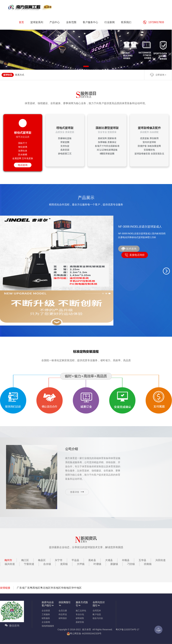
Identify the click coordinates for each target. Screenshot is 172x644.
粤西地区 (35, 588)
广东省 (21, 588)
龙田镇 (64, 564)
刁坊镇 (131, 564)
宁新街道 (29, 564)
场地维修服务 (48, 626)
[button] (166, 271)
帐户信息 (97, 614)
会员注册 (63, 611)
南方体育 (87, 629)
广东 (27, 588)
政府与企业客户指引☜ (48, 604)
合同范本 (97, 611)
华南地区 (66, 588)
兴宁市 (59, 560)
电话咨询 (23, 165)
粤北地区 (45, 588)
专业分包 (80, 614)
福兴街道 (10, 564)
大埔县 (109, 560)
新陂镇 (114, 564)
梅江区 (25, 560)
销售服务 (46, 618)
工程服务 (46, 614)
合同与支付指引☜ (99, 604)
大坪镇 (81, 564)
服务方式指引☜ (82, 604)
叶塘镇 (97, 564)
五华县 (142, 560)
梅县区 (42, 560)
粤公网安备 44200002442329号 (84, 634)
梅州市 (8, 560)
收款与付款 (98, 618)
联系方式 (20, 75)
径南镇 (148, 564)
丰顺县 (126, 560)
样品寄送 (63, 614)
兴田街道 (161, 560)
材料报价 (63, 618)
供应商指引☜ (65, 604)
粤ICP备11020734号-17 (127, 629)
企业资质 (46, 611)
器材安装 (80, 622)
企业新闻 (46, 622)
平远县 (75, 560)
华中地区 (76, 588)
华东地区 (56, 588)
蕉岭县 (92, 560)
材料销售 (80, 618)
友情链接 (5, 588)
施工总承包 (81, 611)
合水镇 (47, 564)
